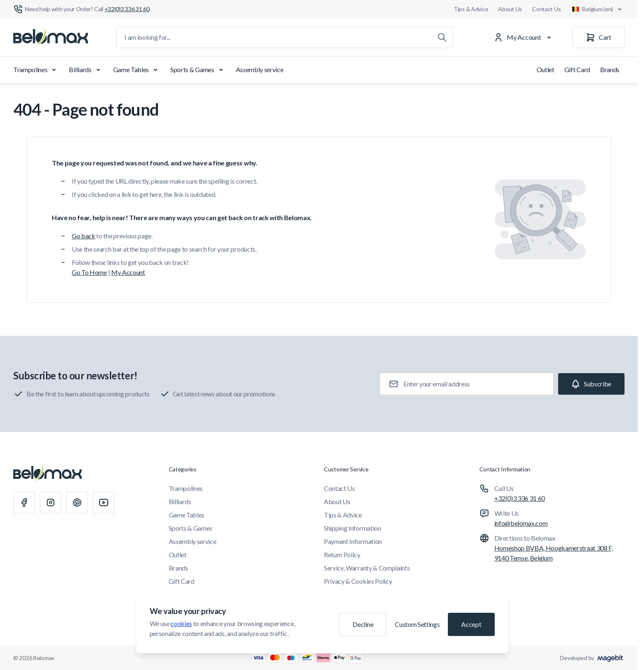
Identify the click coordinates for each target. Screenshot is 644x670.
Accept (471, 624)
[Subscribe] (591, 384)
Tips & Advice (471, 9)
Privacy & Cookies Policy (358, 581)
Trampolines (36, 70)
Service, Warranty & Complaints (367, 568)
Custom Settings (417, 624)
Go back (84, 236)
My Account (128, 272)
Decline (363, 624)
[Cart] (598, 37)
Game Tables (137, 70)
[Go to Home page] (51, 37)
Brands (610, 69)
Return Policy (342, 555)
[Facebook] (24, 502)
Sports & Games (198, 70)
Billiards (86, 70)
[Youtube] (104, 502)
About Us (510, 9)
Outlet (546, 69)
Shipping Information (352, 528)
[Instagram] (51, 502)
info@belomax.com (521, 523)
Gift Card (577, 69)
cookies (181, 623)
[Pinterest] (77, 502)
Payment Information (353, 541)
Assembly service (260, 69)
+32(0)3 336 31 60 (520, 498)
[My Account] (524, 37)
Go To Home (89, 272)
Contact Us (546, 9)
